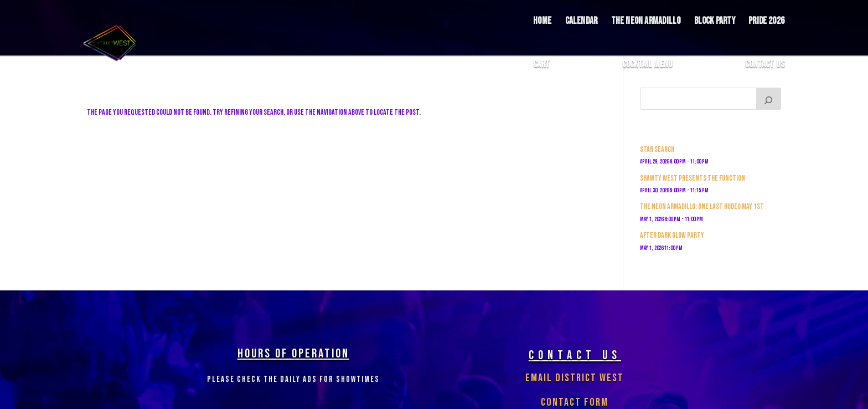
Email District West (575, 378)
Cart (541, 65)
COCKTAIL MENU (648, 65)
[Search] (769, 99)
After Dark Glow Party (672, 235)
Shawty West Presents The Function (693, 178)
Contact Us (765, 65)
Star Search (657, 149)
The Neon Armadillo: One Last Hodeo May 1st (702, 206)
